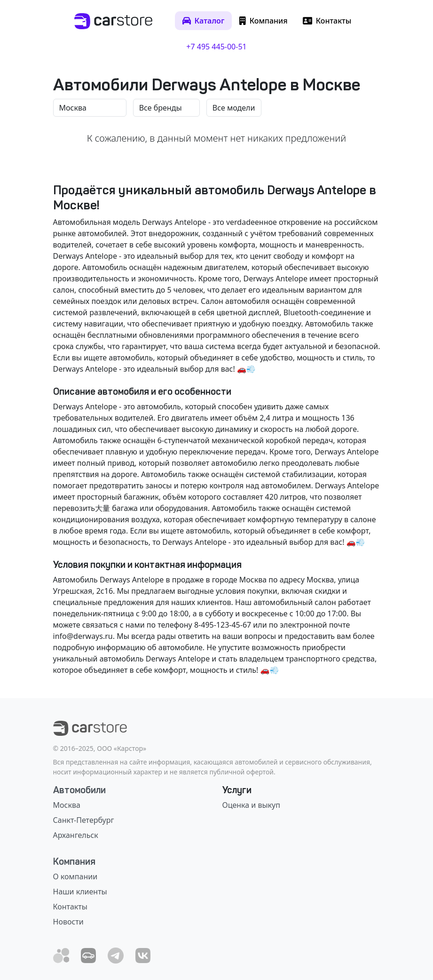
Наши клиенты (80, 892)
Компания (74, 861)
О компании (75, 876)
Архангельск (76, 835)
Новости (68, 922)
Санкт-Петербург (84, 820)
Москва (67, 805)
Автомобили (79, 790)
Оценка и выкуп (251, 805)
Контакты (70, 907)
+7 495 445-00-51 (216, 47)
